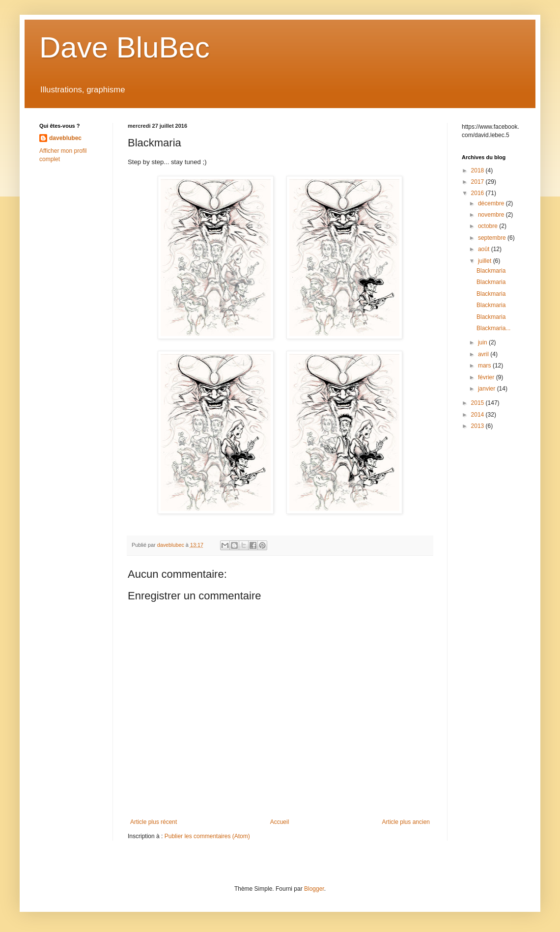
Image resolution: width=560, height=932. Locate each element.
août (485, 249)
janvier (488, 389)
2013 (478, 426)
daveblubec (65, 138)
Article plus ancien (406, 822)
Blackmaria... (493, 328)
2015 (478, 403)
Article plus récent (154, 822)
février (487, 377)
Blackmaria (491, 271)
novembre (492, 215)
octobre (489, 226)
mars (485, 366)
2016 (478, 193)
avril (484, 354)
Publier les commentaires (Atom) (207, 836)
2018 (478, 170)
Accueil (280, 822)
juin (483, 342)
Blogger (314, 889)
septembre (493, 238)
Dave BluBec (125, 47)
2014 (478, 415)
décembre (492, 203)
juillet (486, 261)
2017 (478, 182)
